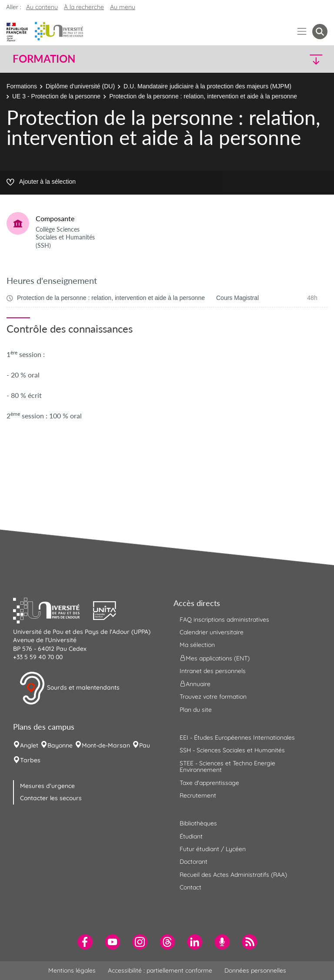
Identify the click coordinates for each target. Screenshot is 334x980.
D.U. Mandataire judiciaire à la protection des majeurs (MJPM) (207, 86)
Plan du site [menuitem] (196, 710)
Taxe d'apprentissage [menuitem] (209, 783)
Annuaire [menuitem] (195, 684)
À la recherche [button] (84, 7)
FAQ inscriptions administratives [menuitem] (224, 620)
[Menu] (302, 32)
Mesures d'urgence (47, 786)
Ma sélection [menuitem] (197, 645)
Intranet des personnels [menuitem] (213, 671)
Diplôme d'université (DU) (80, 86)
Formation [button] (44, 59)
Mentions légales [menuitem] (72, 970)
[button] (290, 59)
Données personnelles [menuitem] (255, 970)
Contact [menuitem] (190, 887)
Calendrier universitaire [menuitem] (212, 632)
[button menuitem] (320, 32)
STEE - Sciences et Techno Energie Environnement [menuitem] (227, 766)
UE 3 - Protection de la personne (56, 96)
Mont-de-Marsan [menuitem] (106, 745)
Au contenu (42, 7)
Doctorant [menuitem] (194, 862)
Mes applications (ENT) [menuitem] (215, 658)
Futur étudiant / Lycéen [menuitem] (213, 849)
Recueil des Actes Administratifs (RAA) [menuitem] (233, 875)
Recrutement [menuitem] (198, 795)
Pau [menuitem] (145, 745)
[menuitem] (85, 942)
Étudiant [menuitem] (191, 836)
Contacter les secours (51, 798)
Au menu (123, 7)
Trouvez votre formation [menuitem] (213, 697)
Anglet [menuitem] (29, 745)
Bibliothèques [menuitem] (198, 823)
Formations (22, 86)
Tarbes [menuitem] (30, 760)
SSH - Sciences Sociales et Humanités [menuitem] (232, 750)
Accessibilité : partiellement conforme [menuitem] (160, 970)
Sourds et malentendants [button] (69, 688)
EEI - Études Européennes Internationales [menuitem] (237, 738)
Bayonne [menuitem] (60, 745)
